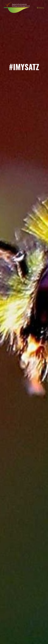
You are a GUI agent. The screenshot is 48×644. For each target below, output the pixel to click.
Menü (41, 8)
